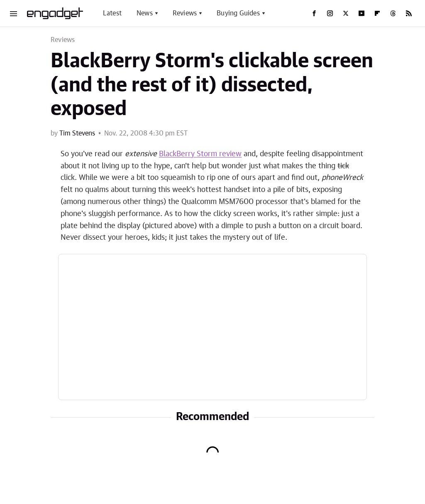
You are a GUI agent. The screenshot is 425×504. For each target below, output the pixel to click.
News (145, 13)
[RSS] (409, 13)
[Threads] (393, 13)
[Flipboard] (377, 13)
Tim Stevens (77, 133)
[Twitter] (346, 13)
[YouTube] (361, 13)
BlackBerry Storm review (200, 154)
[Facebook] (314, 13)
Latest (112, 13)
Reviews (185, 13)
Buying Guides (238, 13)
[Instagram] (330, 13)
